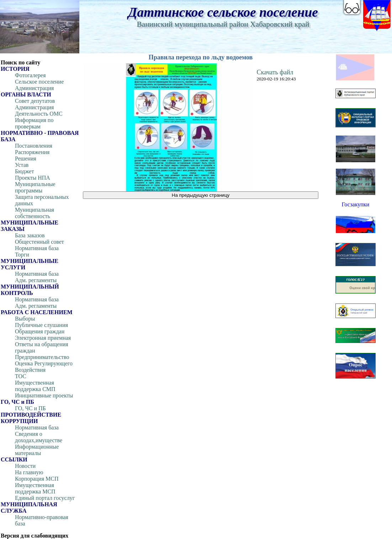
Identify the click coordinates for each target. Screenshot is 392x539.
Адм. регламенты (36, 280)
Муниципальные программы (35, 187)
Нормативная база (37, 248)
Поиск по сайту (20, 62)
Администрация (34, 88)
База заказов (30, 235)
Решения (26, 158)
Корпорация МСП (37, 479)
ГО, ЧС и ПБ (30, 408)
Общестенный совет (39, 242)
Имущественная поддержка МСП (35, 488)
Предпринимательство (42, 357)
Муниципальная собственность (35, 213)
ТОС (21, 376)
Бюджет (24, 171)
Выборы (25, 319)
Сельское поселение (39, 82)
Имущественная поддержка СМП (35, 386)
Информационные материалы (37, 450)
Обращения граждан (40, 331)
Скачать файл (275, 72)
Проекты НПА (33, 178)
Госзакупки (355, 204)
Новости (25, 466)
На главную (29, 472)
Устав (22, 165)
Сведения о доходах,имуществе (39, 437)
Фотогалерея (30, 75)
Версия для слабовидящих (35, 536)
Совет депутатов (35, 101)
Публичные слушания (41, 325)
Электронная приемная (43, 338)
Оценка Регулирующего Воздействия (44, 367)
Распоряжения (32, 152)
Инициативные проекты (44, 395)
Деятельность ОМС (39, 114)
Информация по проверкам (34, 123)
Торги (22, 255)
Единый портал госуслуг (45, 498)
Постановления (34, 146)
